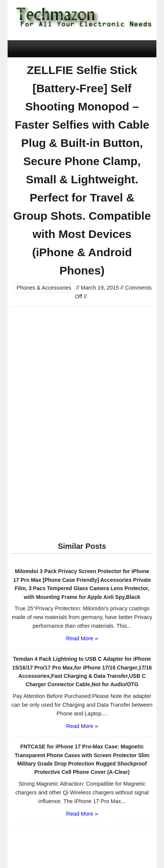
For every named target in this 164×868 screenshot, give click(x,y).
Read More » (82, 638)
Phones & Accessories (44, 288)
